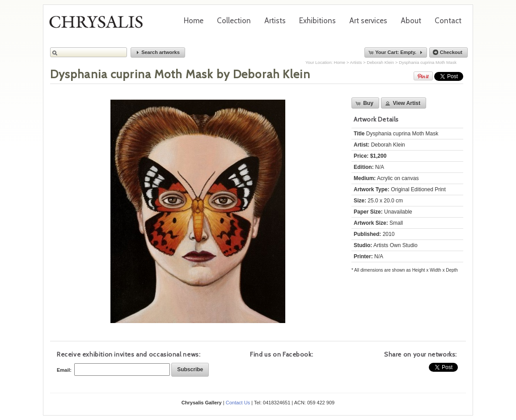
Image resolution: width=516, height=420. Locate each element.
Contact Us (238, 403)
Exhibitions (317, 21)
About (411, 21)
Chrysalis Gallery (99, 25)
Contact (448, 21)
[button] (158, 52)
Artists (275, 21)
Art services (368, 21)
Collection (234, 21)
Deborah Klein (380, 62)
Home (194, 21)
